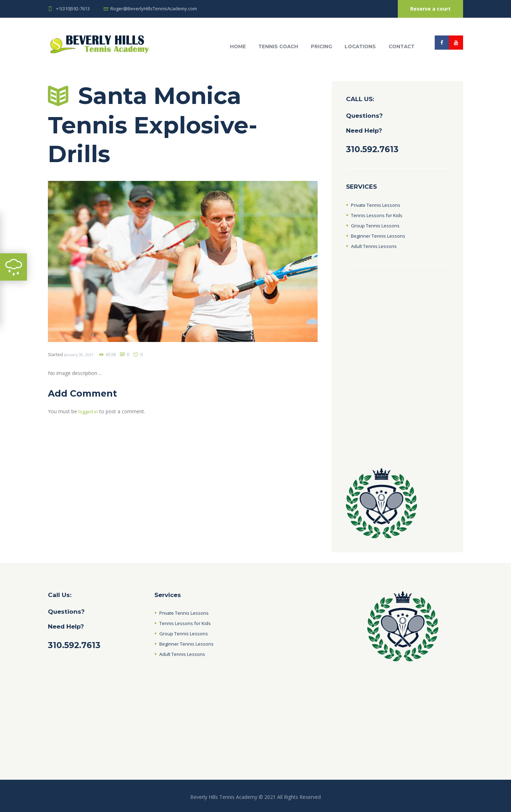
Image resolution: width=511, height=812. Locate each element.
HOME (238, 46)
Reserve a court (430, 9)
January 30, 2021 (80, 355)
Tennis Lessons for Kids (378, 215)
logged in (89, 411)
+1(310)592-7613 (73, 9)
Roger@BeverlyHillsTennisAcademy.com (154, 9)
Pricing (322, 46)
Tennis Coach (278, 46)
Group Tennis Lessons (377, 225)
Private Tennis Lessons (378, 205)
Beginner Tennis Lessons (380, 236)
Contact (402, 46)
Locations (360, 46)
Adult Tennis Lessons (375, 246)
